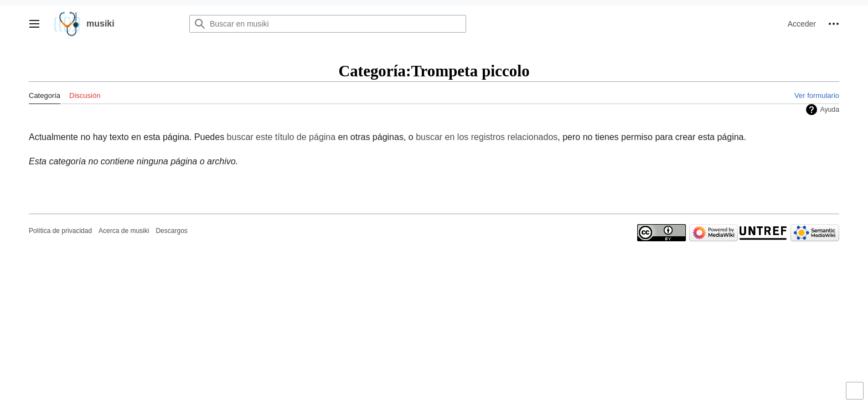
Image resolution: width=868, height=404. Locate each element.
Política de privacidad (60, 231)
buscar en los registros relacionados (487, 137)
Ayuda (830, 110)
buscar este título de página (281, 137)
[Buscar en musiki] (328, 24)
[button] (34, 24)
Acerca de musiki (124, 231)
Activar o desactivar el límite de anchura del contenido (856, 395)
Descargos (171, 231)
